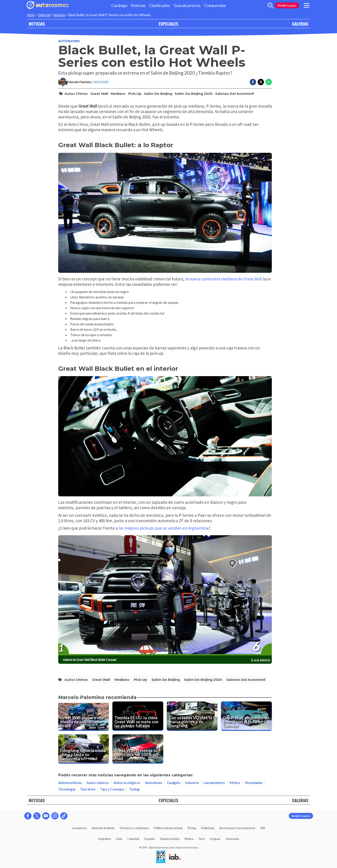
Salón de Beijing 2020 (194, 94)
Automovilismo (70, 783)
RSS (263, 828)
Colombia (133, 839)
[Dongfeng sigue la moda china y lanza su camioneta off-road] (84, 749)
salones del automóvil (235, 94)
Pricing (192, 828)
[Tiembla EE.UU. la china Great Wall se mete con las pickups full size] (138, 716)
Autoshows (69, 41)
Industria (192, 783)
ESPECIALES (168, 24)
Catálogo (119, 6)
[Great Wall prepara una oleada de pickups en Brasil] (84, 716)
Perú (202, 839)
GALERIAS (300, 24)
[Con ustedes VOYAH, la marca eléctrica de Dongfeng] (192, 716)
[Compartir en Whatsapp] (269, 82)
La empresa (79, 828)
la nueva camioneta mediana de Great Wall (223, 279)
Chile (119, 839)
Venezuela (232, 839)
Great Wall (99, 94)
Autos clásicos (98, 783)
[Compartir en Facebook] (253, 82)
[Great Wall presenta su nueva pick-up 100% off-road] (138, 749)
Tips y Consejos (112, 789)
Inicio (31, 15)
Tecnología (67, 789)
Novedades (254, 783)
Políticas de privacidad (168, 828)
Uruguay (215, 839)
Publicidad (208, 828)
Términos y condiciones (134, 828)
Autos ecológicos (127, 783)
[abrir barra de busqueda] (270, 5)
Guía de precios (187, 6)
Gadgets (174, 783)
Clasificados (160, 6)
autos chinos (76, 94)
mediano (118, 94)
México (189, 839)
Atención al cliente (103, 828)
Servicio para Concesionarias (237, 828)
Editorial (44, 15)
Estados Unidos (170, 839)
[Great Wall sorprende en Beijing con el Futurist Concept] (246, 716)
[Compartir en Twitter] (261, 82)
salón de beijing (158, 94)
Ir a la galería (261, 660)
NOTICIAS (37, 24)
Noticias (138, 6)
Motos (235, 783)
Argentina (105, 839)
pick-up (135, 94)
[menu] (306, 5)
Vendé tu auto (287, 5)
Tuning (134, 789)
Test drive (88, 789)
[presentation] (165, 595)
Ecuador (150, 839)
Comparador (215, 6)
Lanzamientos (214, 783)
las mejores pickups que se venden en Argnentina (163, 528)
